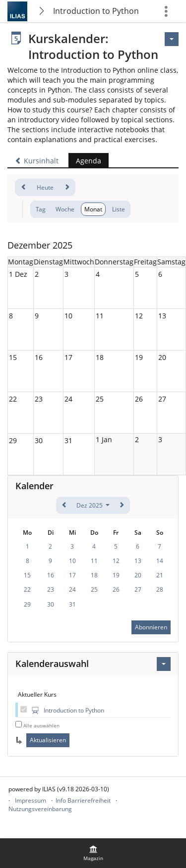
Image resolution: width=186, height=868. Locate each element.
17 (68, 357)
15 (13, 357)
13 (162, 316)
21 (160, 575)
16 (39, 357)
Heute (45, 187)
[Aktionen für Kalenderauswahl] (164, 664)
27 (162, 399)
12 (139, 316)
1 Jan (104, 439)
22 (13, 399)
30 (39, 440)
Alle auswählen (41, 725)
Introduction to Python (96, 11)
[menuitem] (93, 853)
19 (139, 357)
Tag (41, 209)
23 (39, 399)
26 (139, 399)
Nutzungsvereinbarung (40, 809)
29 (13, 440)
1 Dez (18, 274)
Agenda (85, 161)
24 (68, 399)
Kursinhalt (37, 161)
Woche (65, 209)
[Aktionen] (172, 39)
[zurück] (24, 187)
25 (100, 399)
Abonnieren (151, 627)
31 (68, 440)
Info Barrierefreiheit (83, 800)
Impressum (31, 800)
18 (100, 357)
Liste (119, 209)
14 (160, 561)
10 (68, 316)
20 (162, 357)
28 (160, 589)
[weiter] (67, 187)
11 (100, 316)
